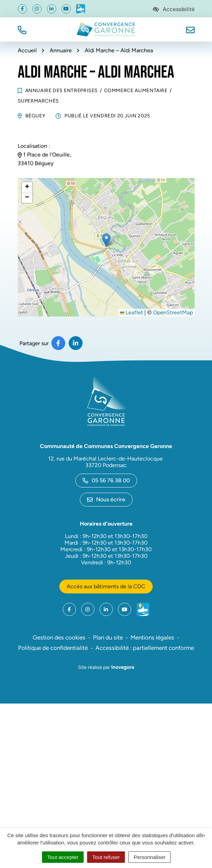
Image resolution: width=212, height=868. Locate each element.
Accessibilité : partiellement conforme (145, 648)
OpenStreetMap (173, 312)
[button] (22, 29)
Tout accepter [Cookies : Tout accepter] (63, 857)
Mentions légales (152, 637)
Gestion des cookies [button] (59, 637)
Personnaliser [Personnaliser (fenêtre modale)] (150, 857)
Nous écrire (106, 499)
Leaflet (132, 312)
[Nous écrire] (190, 29)
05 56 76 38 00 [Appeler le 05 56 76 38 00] (106, 480)
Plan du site (108, 637)
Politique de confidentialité (53, 648)
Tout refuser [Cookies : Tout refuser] (106, 857)
